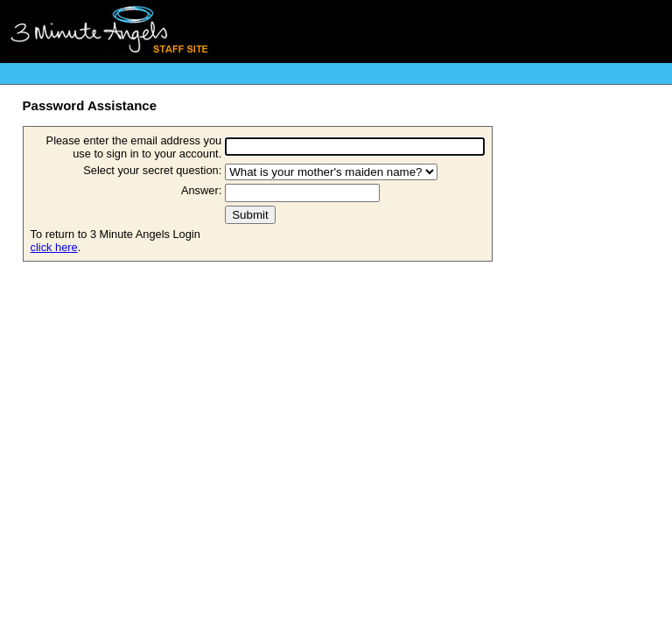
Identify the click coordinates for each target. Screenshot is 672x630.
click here (54, 247)
